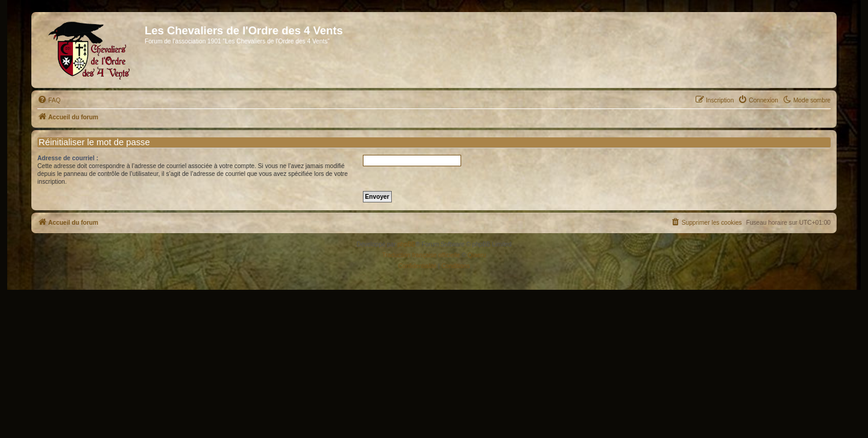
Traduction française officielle (421, 255)
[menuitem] (49, 101)
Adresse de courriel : (68, 158)
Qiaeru (477, 255)
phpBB (406, 244)
